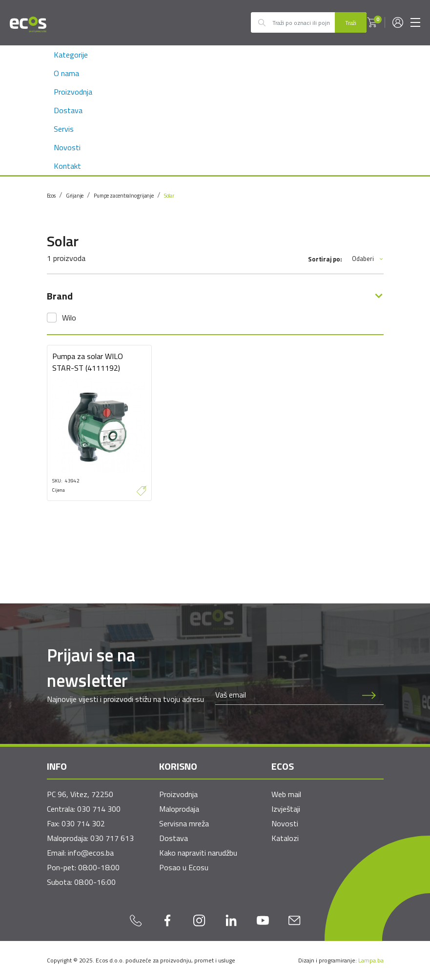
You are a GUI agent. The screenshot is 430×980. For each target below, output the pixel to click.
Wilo (69, 318)
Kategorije (71, 55)
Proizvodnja (73, 92)
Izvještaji (286, 809)
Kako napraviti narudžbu (198, 853)
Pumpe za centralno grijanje (124, 196)
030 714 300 (99, 809)
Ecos (51, 196)
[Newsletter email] (285, 695)
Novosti (67, 147)
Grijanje (75, 196)
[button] (372, 22)
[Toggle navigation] (415, 22)
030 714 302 (83, 823)
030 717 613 (112, 838)
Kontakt (67, 166)
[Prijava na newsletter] (369, 695)
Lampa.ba (371, 960)
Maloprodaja (179, 809)
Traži (351, 23)
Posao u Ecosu (184, 867)
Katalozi (285, 838)
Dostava (68, 110)
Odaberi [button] (368, 259)
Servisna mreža (184, 823)
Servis (64, 129)
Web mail (286, 794)
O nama (66, 73)
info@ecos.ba (91, 853)
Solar (169, 196)
